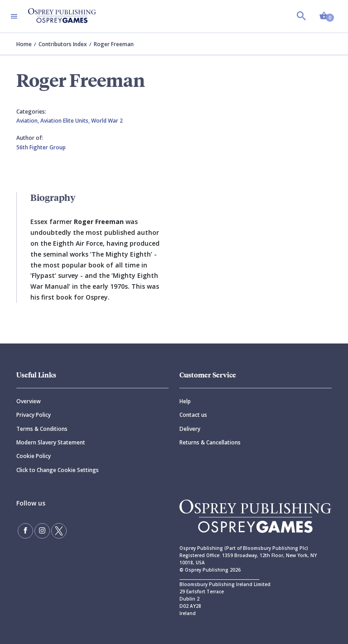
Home (24, 44)
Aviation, (28, 121)
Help (185, 401)
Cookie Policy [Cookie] (34, 456)
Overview (29, 401)
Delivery (190, 429)
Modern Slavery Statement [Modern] (51, 442)
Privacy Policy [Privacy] (34, 415)
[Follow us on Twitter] (59, 531)
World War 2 (107, 121)
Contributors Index (63, 44)
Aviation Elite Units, (66, 121)
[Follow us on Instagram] (42, 531)
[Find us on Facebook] (25, 531)
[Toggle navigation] (14, 16)
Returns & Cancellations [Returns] (210, 442)
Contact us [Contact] (193, 415)
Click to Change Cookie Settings (58, 470)
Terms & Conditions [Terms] (42, 429)
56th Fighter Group (41, 147)
